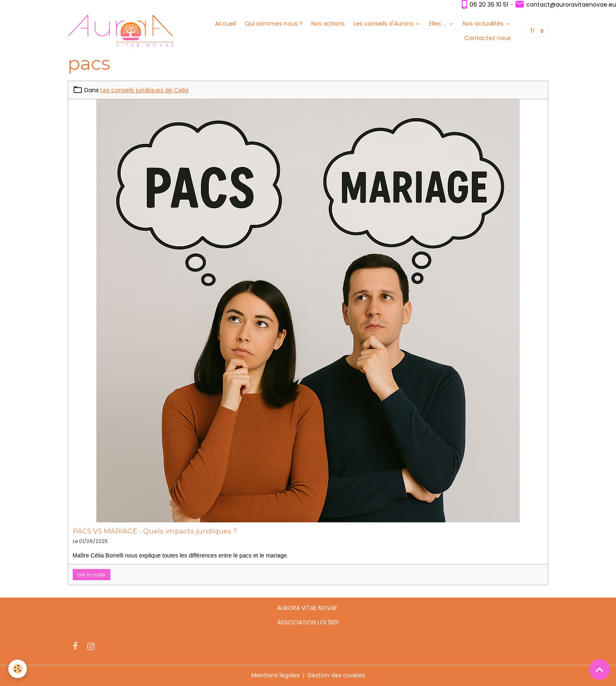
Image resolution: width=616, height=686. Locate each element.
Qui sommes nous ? (274, 24)
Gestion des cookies (336, 675)
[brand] (121, 31)
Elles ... (439, 24)
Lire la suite (91, 575)
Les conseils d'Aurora (384, 24)
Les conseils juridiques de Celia (144, 90)
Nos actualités (484, 24)
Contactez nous (488, 38)
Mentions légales (276, 675)
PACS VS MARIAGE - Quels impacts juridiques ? (155, 531)
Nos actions (328, 24)
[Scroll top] (599, 669)
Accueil (226, 24)
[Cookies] (18, 669)
